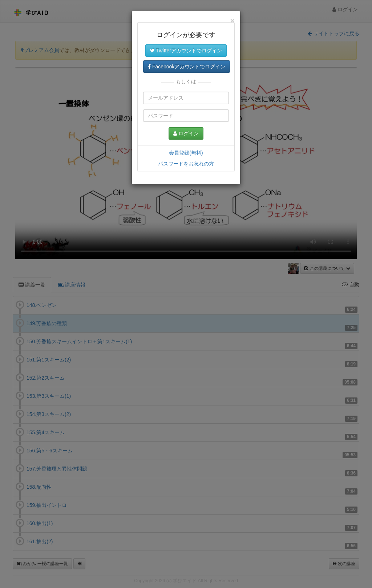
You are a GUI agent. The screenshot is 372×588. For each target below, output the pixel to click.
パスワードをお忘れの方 (186, 164)
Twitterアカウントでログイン (186, 51)
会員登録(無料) (186, 153)
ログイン (186, 133)
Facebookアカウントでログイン (187, 67)
